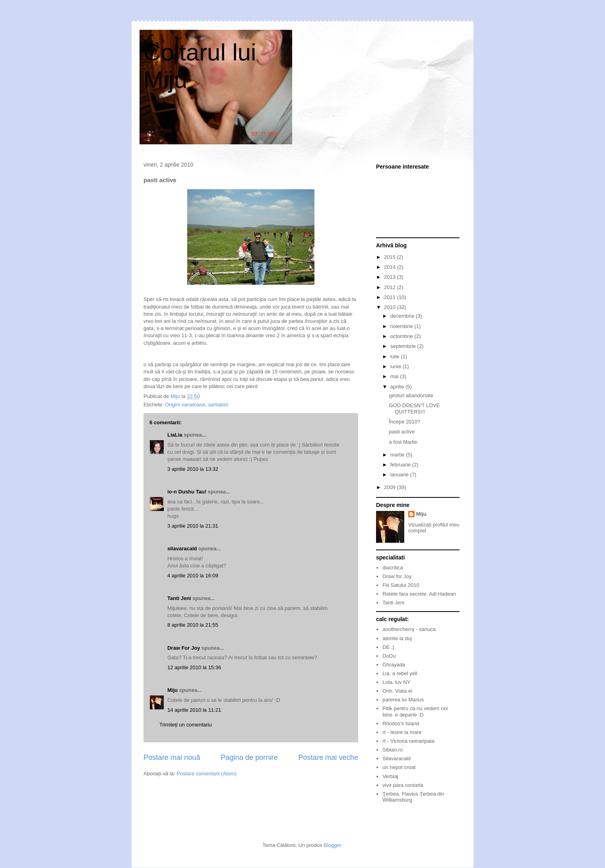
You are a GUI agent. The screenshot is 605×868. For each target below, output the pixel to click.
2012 (391, 287)
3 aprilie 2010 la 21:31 (193, 526)
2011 (391, 297)
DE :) (388, 647)
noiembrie (402, 326)
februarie (401, 465)
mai (395, 376)
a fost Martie (403, 442)
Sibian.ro (393, 750)
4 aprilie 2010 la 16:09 (193, 576)
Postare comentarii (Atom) (207, 774)
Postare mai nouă (172, 757)
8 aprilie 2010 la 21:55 (193, 625)
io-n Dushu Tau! (187, 492)
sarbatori (218, 405)
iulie (396, 356)
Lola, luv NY (396, 682)
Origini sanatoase (185, 405)
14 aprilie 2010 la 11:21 (194, 710)
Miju (173, 690)
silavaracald (182, 549)
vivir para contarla (403, 785)
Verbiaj (390, 776)
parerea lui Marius (403, 700)
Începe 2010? (404, 422)
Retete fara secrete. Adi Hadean (419, 594)
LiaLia (175, 435)
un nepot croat (399, 767)
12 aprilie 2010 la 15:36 (194, 667)
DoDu (389, 656)
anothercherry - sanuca (409, 629)
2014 (391, 267)
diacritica (393, 568)
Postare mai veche (328, 757)
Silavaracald (397, 758)
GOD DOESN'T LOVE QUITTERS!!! (414, 409)
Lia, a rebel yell (400, 673)
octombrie (402, 336)
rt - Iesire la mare (402, 732)
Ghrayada (394, 665)
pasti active (402, 432)
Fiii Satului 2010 (401, 585)
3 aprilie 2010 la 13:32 (193, 469)
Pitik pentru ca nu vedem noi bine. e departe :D (415, 712)
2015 (391, 257)
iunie (397, 366)
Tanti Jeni (179, 598)
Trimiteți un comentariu (186, 725)
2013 (391, 277)
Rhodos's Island (401, 723)
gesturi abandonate (411, 395)
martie (398, 455)
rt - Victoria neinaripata (408, 741)
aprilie (398, 387)
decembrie (403, 316)
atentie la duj (397, 638)
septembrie (404, 346)
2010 (391, 307)
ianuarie (400, 475)
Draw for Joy (397, 576)
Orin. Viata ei (397, 691)
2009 (391, 487)
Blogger (332, 845)
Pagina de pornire (249, 757)
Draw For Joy (184, 648)
